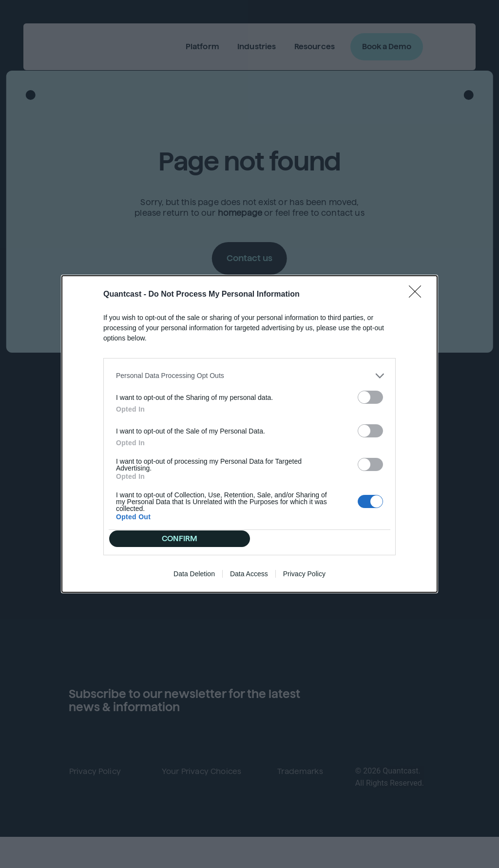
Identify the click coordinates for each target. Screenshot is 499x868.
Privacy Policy (304, 580)
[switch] (370, 391)
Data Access (249, 580)
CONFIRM (183, 538)
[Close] (418, 288)
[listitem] (249, 369)
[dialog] (249, 434)
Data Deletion (194, 580)
